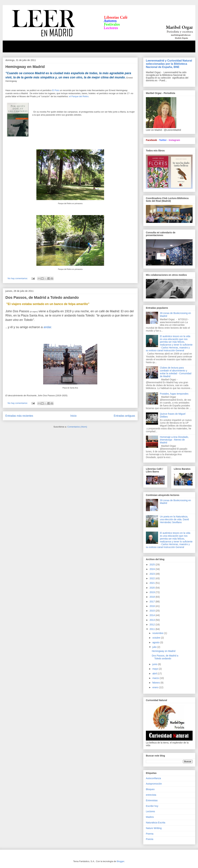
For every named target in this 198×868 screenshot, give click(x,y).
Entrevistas (152, 800)
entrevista (151, 795)
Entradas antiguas (124, 416)
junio (155, 664)
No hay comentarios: (18, 278)
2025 (153, 565)
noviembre (158, 633)
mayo (156, 669)
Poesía (150, 839)
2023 (153, 574)
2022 (153, 578)
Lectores (150, 811)
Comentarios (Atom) (77, 427)
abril (155, 674)
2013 (153, 620)
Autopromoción (154, 784)
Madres (150, 817)
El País (56, 90)
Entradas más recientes (19, 416)
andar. (48, 327)
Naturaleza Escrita (156, 823)
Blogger (120, 861)
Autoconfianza (153, 778)
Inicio (73, 416)
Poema (150, 834)
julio (155, 647)
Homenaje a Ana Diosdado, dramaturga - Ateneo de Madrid (174, 440)
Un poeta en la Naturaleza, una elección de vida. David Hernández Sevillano (174, 519)
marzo (156, 678)
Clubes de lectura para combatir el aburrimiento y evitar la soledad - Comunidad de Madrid (176, 372)
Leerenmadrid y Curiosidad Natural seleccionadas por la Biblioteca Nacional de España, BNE (169, 64)
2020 (153, 588)
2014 (153, 615)
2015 (153, 611)
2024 (153, 569)
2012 (153, 625)
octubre (157, 638)
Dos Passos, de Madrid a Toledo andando (42, 297)
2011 (153, 629)
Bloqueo (150, 789)
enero (156, 687)
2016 (153, 606)
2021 (153, 583)
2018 (153, 597)
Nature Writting (154, 828)
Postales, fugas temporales (174, 394)
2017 (153, 602)
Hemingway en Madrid (25, 67)
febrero (156, 683)
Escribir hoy (152, 806)
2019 (153, 592)
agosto (156, 642)
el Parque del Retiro (79, 96)
